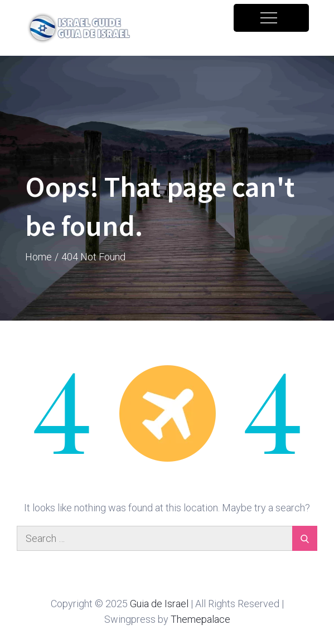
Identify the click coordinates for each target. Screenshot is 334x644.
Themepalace (200, 619)
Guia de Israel (159, 604)
